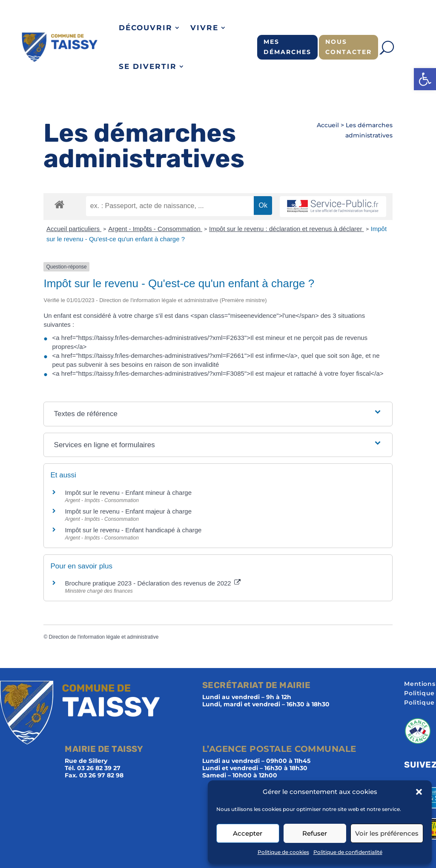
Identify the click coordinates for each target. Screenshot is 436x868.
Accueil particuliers (74, 229)
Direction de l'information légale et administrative (104, 637)
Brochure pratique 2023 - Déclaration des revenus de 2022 (152, 583)
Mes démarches (287, 47)
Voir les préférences (387, 833)
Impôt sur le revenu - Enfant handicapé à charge (133, 530)
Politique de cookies (283, 852)
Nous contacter (349, 47)
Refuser (315, 833)
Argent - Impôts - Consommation (155, 229)
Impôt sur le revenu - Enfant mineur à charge (128, 493)
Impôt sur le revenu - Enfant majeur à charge (128, 511)
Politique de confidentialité (348, 852)
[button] (425, 79)
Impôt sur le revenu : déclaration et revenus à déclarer (287, 229)
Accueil (328, 125)
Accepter (248, 833)
